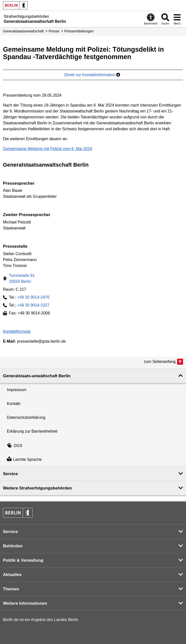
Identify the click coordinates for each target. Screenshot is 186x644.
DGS (15, 446)
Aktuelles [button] (12, 575)
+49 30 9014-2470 (33, 297)
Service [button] (10, 474)
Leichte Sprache (24, 459)
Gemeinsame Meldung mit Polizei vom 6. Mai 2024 (47, 149)
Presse (54, 31)
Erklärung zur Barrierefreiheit (32, 431)
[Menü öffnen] (177, 19)
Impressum (17, 390)
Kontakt (14, 404)
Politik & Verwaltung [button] (23, 560)
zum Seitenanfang (160, 362)
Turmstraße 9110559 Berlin (22, 278)
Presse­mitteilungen (79, 31)
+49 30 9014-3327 (33, 305)
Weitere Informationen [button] (25, 603)
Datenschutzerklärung (26, 417)
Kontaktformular (17, 331)
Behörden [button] (13, 546)
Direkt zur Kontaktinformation (92, 75)
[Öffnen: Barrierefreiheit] (151, 19)
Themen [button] (11, 589)
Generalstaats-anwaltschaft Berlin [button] (37, 376)
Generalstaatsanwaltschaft (23, 31)
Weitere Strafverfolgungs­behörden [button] (37, 488)
